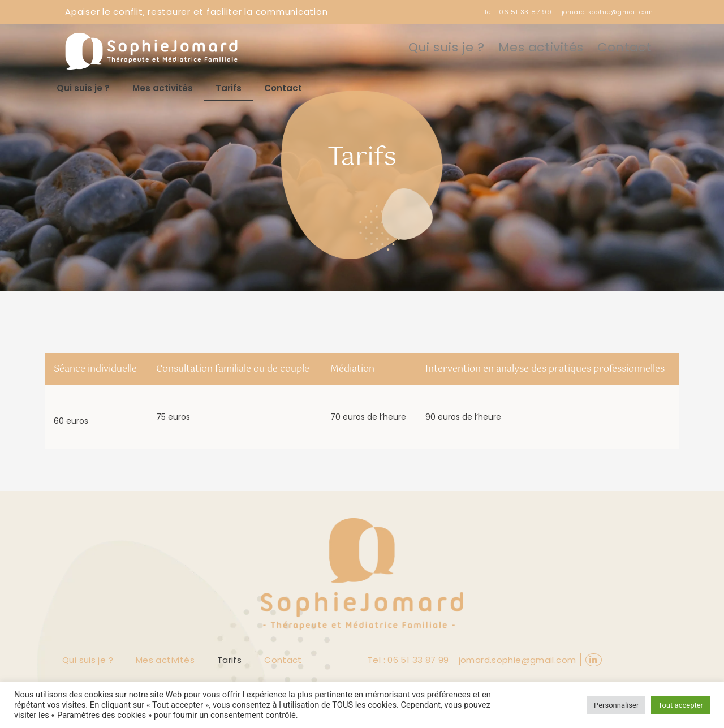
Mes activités (553, 48)
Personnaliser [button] (616, 705)
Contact (628, 48)
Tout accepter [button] (680, 705)
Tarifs (229, 89)
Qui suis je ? (471, 48)
